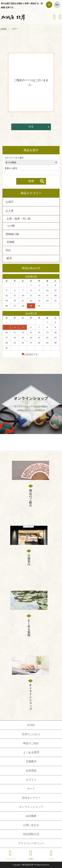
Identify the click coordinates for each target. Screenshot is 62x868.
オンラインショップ (31, 807)
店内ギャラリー (31, 798)
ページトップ (10, 855)
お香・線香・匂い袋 (19, 219)
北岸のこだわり (31, 734)
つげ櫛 (11, 226)
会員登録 (31, 771)
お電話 (31, 855)
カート (31, 789)
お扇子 (10, 202)
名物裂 (11, 242)
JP (49, 5)
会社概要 (31, 816)
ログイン (31, 780)
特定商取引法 (31, 834)
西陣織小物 (12, 234)
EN (57, 5)
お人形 (10, 211)
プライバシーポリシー (31, 843)
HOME (4, 29)
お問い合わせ (31, 825)
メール (51, 855)
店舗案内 (31, 761)
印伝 (8, 251)
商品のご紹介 (31, 743)
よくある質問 (31, 752)
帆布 (9, 259)
